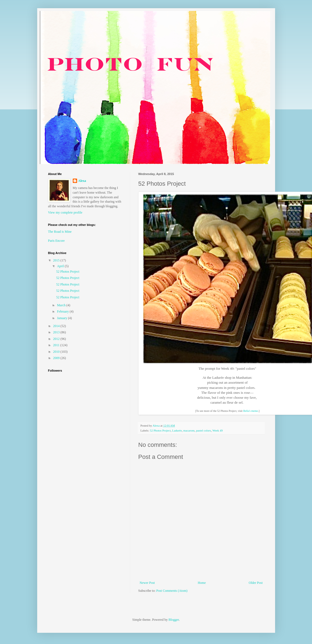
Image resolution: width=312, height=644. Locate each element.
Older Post (256, 583)
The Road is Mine (60, 232)
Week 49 (218, 430)
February (63, 311)
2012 (57, 339)
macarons (189, 430)
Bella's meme (250, 411)
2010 (57, 352)
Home (202, 583)
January (62, 318)
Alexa (82, 181)
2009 (57, 358)
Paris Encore (56, 241)
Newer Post (147, 583)
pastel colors (203, 430)
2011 (57, 345)
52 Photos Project (160, 430)
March (62, 305)
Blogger (174, 620)
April (61, 266)
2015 (57, 260)
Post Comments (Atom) (172, 591)
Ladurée (177, 430)
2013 (57, 332)
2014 (57, 326)
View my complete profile (65, 212)
